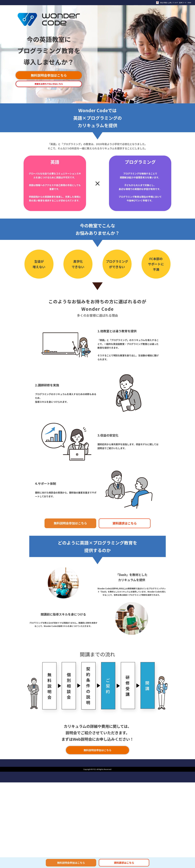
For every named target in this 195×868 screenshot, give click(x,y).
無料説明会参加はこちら (49, 75)
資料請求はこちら (125, 523)
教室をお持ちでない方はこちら (49, 84)
